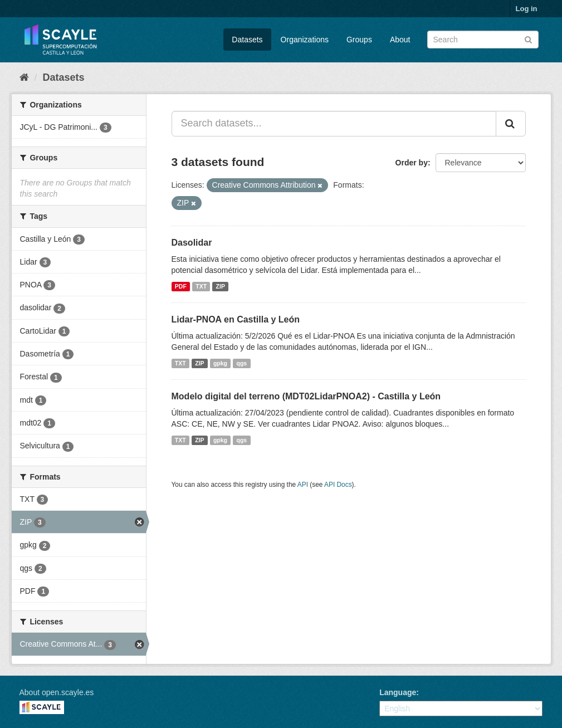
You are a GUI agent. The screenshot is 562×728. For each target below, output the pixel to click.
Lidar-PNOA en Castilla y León (236, 319)
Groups (359, 40)
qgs (242, 363)
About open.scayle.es (57, 692)
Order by (412, 163)
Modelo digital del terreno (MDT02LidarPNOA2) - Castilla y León (306, 396)
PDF (181, 286)
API (303, 485)
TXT (201, 286)
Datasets (247, 40)
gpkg (220, 363)
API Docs (338, 485)
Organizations (305, 40)
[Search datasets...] (334, 124)
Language (398, 692)
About (400, 40)
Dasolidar (192, 243)
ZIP (221, 286)
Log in (527, 9)
